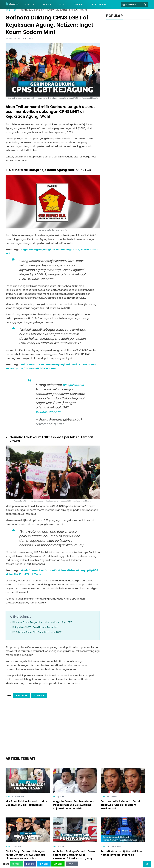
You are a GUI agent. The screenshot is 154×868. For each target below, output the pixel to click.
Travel (85, 5)
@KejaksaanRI (73, 385)
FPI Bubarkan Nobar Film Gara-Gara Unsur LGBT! (37, 632)
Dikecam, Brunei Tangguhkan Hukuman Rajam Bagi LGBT (42, 622)
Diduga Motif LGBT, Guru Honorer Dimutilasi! (35, 627)
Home (8, 10)
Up (147, 864)
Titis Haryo (29, 39)
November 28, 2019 (50, 424)
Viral (8, 796)
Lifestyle (30, 5)
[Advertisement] (77, 731)
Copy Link (97, 863)
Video (68, 5)
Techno (50, 5)
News (15, 10)
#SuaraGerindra (48, 412)
